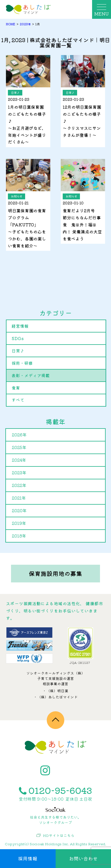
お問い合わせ (83, 858)
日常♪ (15, 93)
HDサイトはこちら (56, 835)
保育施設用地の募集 (56, 573)
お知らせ (17, 196)
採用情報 (28, 858)
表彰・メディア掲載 (31, 375)
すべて (18, 400)
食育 (16, 388)
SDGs (18, 338)
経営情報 (20, 326)
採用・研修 (22, 363)
